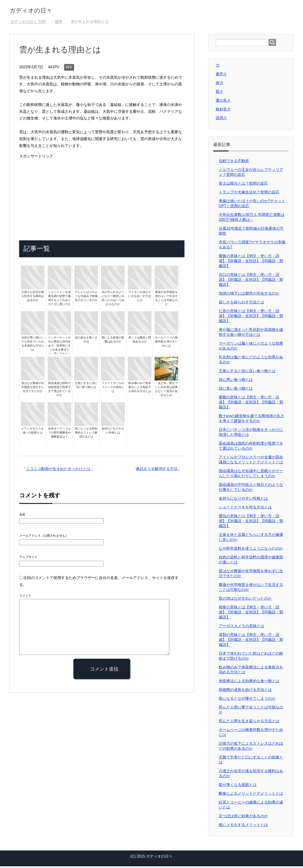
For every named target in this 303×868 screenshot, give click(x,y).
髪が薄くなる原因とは (238, 786)
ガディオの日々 (40, 10)
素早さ (221, 76)
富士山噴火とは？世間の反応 (243, 185)
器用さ (221, 120)
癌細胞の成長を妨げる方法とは (245, 691)
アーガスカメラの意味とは (241, 628)
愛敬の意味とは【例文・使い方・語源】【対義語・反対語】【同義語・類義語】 (251, 263)
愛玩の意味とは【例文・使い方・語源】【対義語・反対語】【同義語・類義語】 (251, 523)
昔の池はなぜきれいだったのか (245, 600)
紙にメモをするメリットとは (243, 826)
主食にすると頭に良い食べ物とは (247, 372)
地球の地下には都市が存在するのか (249, 295)
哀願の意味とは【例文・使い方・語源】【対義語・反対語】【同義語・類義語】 (251, 641)
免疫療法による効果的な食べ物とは (249, 683)
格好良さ (223, 111)
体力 (219, 85)
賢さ (219, 93)
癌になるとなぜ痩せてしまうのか (247, 700)
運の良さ (223, 102)
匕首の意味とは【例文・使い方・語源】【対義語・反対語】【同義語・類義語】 (251, 318)
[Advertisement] (102, 195)
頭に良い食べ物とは (236, 390)
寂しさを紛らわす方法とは (241, 304)
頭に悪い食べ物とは (236, 381)
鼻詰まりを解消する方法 (157, 470)
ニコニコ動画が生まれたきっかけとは (58, 470)
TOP (28, 23)
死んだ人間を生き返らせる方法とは (249, 723)
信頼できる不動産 (234, 162)
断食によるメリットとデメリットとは (251, 795)
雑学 (69, 69)
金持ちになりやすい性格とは (243, 500)
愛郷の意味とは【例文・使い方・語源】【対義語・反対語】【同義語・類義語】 (251, 404)
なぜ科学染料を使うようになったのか (251, 550)
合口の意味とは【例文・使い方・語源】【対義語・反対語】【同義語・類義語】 (251, 281)
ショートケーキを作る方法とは (245, 509)
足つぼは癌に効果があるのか (243, 818)
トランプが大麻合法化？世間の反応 (249, 194)
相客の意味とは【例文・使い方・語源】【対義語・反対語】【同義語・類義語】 (251, 614)
